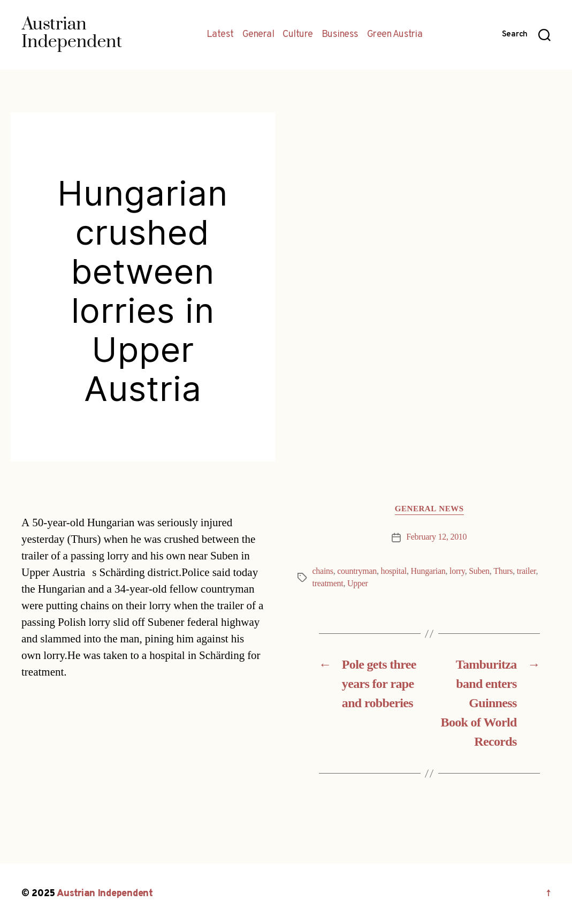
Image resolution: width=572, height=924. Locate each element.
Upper (358, 584)
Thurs (503, 571)
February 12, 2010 (436, 537)
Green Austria (395, 35)
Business (340, 35)
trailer (527, 571)
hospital (394, 571)
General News (429, 509)
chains (323, 571)
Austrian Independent (105, 894)
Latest (220, 35)
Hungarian (428, 571)
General (258, 35)
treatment (328, 584)
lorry (457, 571)
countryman (357, 571)
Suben (479, 571)
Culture (298, 35)
